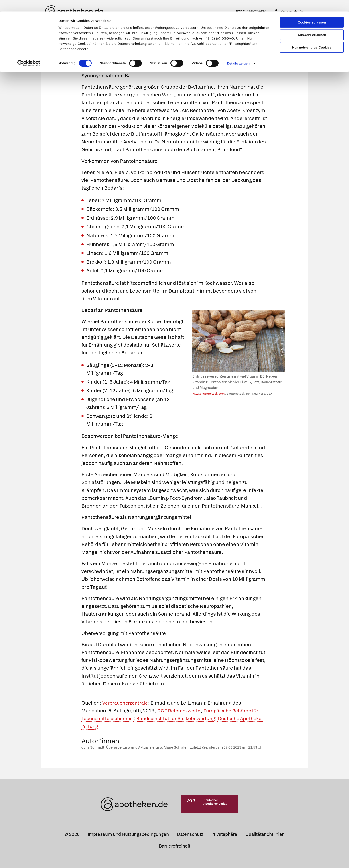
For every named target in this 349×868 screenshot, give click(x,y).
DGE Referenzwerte (180, 711)
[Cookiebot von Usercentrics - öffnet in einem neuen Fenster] (29, 52)
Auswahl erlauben (312, 23)
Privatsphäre (224, 835)
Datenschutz (190, 835)
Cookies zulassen (312, 11)
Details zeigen (238, 52)
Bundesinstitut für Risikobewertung (180, 719)
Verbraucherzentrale (126, 703)
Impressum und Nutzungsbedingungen (128, 835)
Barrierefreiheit (175, 846)
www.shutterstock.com (209, 394)
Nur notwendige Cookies (312, 36)
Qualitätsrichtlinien (265, 835)
